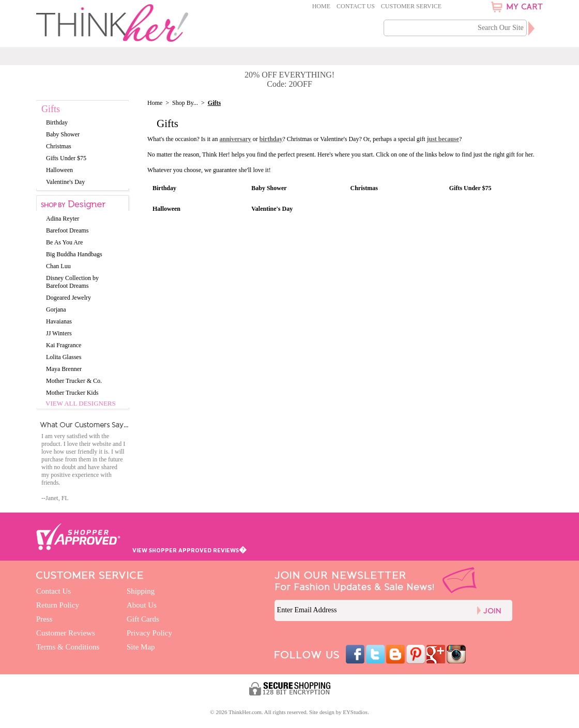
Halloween (166, 209)
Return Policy (58, 605)
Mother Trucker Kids (72, 393)
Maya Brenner (64, 369)
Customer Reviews (66, 633)
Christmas (364, 188)
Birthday (164, 188)
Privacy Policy (149, 633)
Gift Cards (143, 619)
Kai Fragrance (64, 345)
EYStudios (355, 712)
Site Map (141, 647)
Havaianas (59, 321)
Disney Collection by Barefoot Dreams (72, 282)
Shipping (141, 591)
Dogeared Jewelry (68, 298)
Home (321, 6)
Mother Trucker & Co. (74, 381)
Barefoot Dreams (67, 230)
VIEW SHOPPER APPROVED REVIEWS (189, 550)
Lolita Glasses (64, 357)
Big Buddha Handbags (74, 254)
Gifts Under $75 (470, 188)
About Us (142, 605)
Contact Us (356, 6)
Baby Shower (269, 188)
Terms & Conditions (68, 647)
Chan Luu (58, 266)
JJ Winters (59, 333)
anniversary (235, 139)
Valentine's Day (272, 209)
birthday (271, 139)
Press (44, 619)
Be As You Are (64, 242)
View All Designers (81, 403)
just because (443, 139)
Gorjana (56, 309)
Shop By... (185, 103)
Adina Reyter (63, 219)
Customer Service (411, 6)
